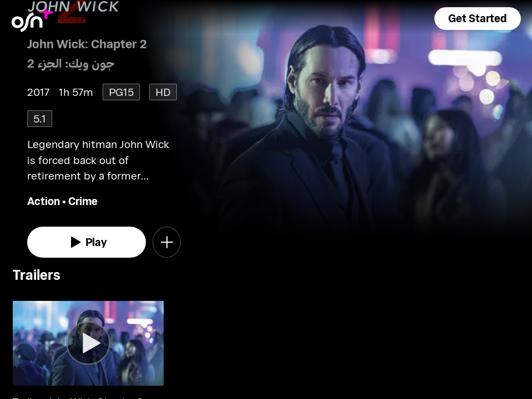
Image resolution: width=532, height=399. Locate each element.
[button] (478, 19)
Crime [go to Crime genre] (83, 201)
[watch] (87, 242)
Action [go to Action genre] (44, 201)
